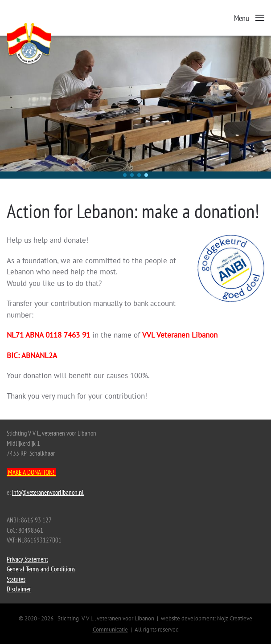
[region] (135, 107)
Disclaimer (19, 589)
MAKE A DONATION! (31, 472)
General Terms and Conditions (41, 569)
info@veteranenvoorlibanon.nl (48, 492)
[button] (249, 18)
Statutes (16, 579)
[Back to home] (51, 45)
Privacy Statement (27, 559)
